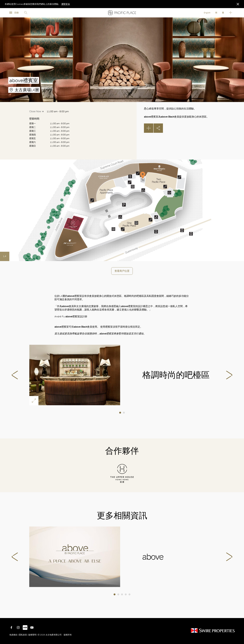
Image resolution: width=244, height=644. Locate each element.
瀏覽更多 (66, 4)
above (75, 557)
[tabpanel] (122, 375)
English (207, 13)
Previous (15, 375)
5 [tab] (129, 594)
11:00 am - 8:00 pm (49, 111)
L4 (5, 256)
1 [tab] (120, 413)
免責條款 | (14, 635)
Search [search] (26, 13)
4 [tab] (126, 594)
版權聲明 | (33, 635)
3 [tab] (122, 594)
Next (229, 375)
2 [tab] (124, 413)
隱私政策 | (23, 635)
